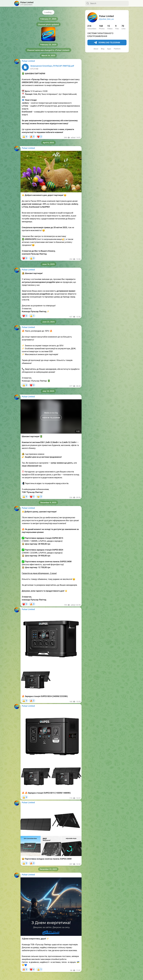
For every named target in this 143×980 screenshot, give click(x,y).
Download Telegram (107, 43)
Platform (117, 49)
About (96, 49)
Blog (103, 49)
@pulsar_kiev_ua (106, 19)
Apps (109, 49)
